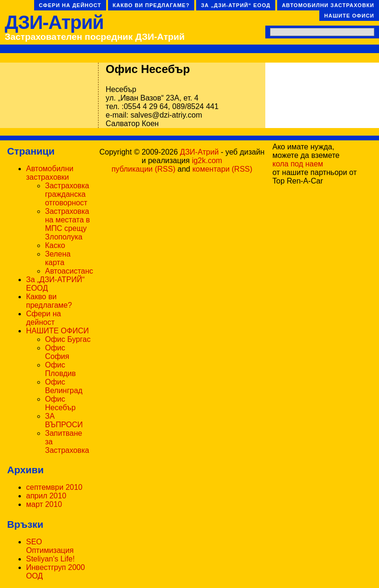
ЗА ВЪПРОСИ (64, 420)
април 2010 (46, 496)
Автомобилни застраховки (328, 5)
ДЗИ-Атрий (54, 22)
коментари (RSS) (222, 169)
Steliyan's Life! (50, 559)
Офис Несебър (60, 403)
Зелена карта (58, 258)
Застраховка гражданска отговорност (67, 194)
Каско (55, 245)
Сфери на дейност (70, 5)
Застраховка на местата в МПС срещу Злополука (68, 224)
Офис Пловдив (60, 369)
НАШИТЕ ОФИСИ (349, 16)
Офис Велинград (64, 386)
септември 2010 (54, 487)
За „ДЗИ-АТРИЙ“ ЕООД (236, 5)
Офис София (57, 352)
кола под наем (298, 164)
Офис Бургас (68, 339)
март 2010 (44, 504)
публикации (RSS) (143, 169)
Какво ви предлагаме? (151, 5)
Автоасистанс (69, 271)
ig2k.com (207, 161)
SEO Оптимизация (50, 546)
